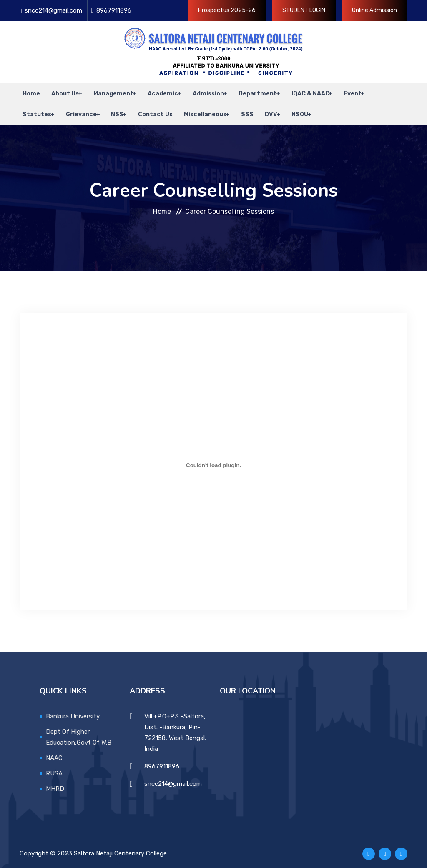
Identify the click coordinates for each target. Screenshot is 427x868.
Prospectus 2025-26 (227, 10)
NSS (112, 108)
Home (28, 91)
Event (340, 91)
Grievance (77, 108)
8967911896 (114, 10)
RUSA (54, 765)
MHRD (55, 780)
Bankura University (73, 708)
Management (106, 91)
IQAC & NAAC (299, 91)
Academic (155, 91)
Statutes (34, 108)
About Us (59, 91)
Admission (199, 91)
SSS (237, 108)
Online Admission (374, 10)
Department (247, 91)
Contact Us (149, 108)
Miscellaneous (196, 108)
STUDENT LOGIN (304, 10)
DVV (258, 108)
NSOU (286, 108)
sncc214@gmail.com (53, 10)
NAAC (54, 749)
